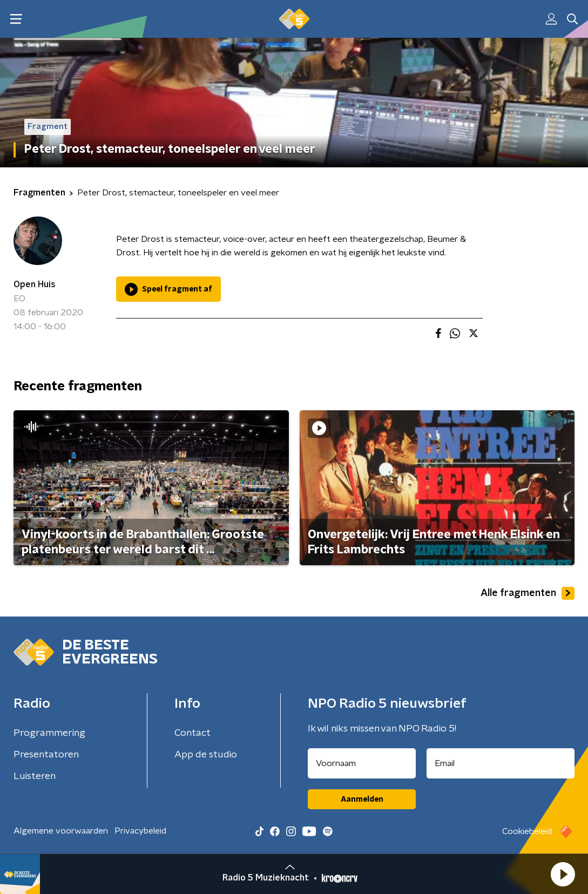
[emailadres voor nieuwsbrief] (501, 763)
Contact (192, 733)
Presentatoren (46, 755)
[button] (563, 874)
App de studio (206, 755)
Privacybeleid (140, 831)
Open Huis (35, 285)
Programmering (49, 733)
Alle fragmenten (528, 593)
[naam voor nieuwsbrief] (362, 763)
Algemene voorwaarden (61, 831)
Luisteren (35, 776)
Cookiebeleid (527, 831)
